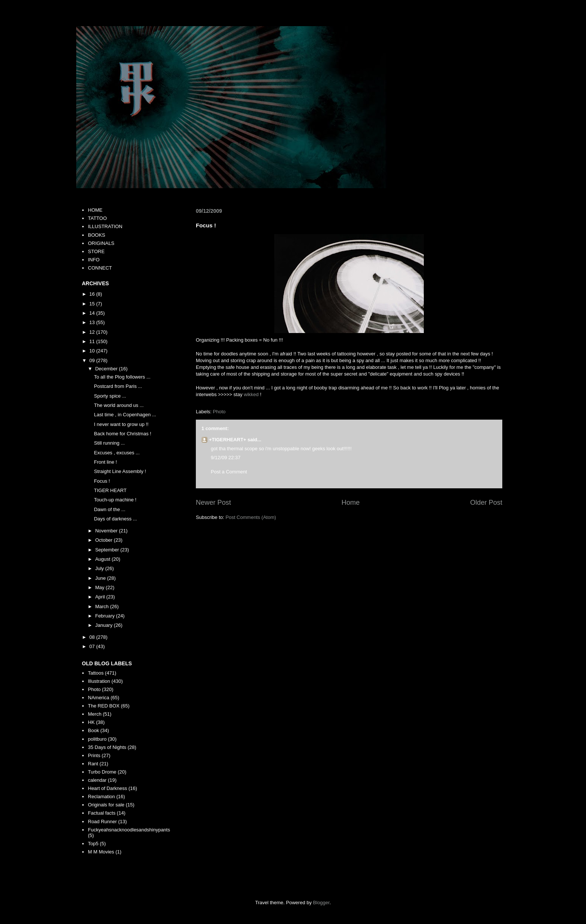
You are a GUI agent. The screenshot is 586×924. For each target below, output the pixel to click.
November (107, 531)
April (101, 597)
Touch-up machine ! (115, 500)
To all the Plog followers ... (122, 377)
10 (93, 351)
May (101, 587)
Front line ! (105, 462)
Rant (93, 764)
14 (93, 313)
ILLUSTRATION (105, 226)
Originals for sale (106, 805)
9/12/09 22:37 (226, 458)
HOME (95, 210)
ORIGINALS (101, 243)
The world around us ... (119, 405)
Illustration (99, 681)
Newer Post (213, 503)
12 (93, 332)
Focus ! (102, 481)
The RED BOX (104, 706)
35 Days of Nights (107, 747)
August (104, 559)
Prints (94, 755)
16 (93, 294)
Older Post (486, 503)
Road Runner (102, 822)
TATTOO (97, 218)
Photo (219, 412)
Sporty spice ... (110, 396)
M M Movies (101, 852)
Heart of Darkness (107, 788)
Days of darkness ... (115, 519)
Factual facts (102, 813)
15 (93, 304)
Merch (95, 714)
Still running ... (109, 443)
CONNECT (100, 268)
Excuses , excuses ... (117, 453)
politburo (97, 739)
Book (93, 730)
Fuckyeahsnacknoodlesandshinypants (129, 830)
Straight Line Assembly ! (120, 471)
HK (91, 722)
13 (93, 322)
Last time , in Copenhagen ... (125, 415)
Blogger (321, 903)
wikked (251, 394)
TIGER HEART (110, 490)
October (105, 540)
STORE (96, 251)
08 (93, 637)
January (105, 625)
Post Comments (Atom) (251, 517)
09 (93, 360)
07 (93, 646)
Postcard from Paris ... (118, 386)
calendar (97, 780)
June (101, 578)
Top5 (93, 844)
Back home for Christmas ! (122, 434)
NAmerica (98, 698)
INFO (94, 260)
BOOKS (96, 235)
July (100, 568)
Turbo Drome (102, 772)
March (103, 606)
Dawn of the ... (110, 509)
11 (93, 341)
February (106, 616)
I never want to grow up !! (121, 424)
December (107, 369)
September (108, 550)
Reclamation (101, 797)
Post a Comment (229, 472)
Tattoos (96, 673)
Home (351, 503)
